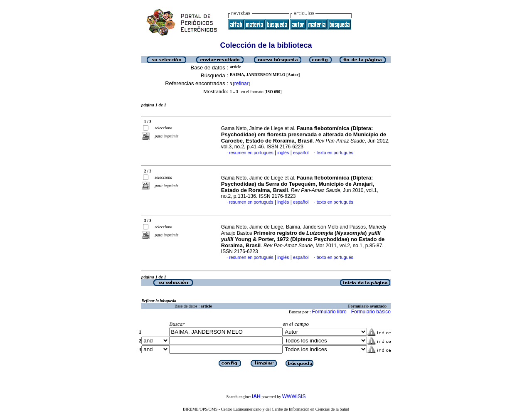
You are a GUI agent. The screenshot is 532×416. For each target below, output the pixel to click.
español (301, 153)
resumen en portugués (251, 153)
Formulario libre (329, 312)
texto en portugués (335, 153)
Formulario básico (371, 312)
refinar (241, 84)
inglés (283, 153)
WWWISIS (294, 396)
